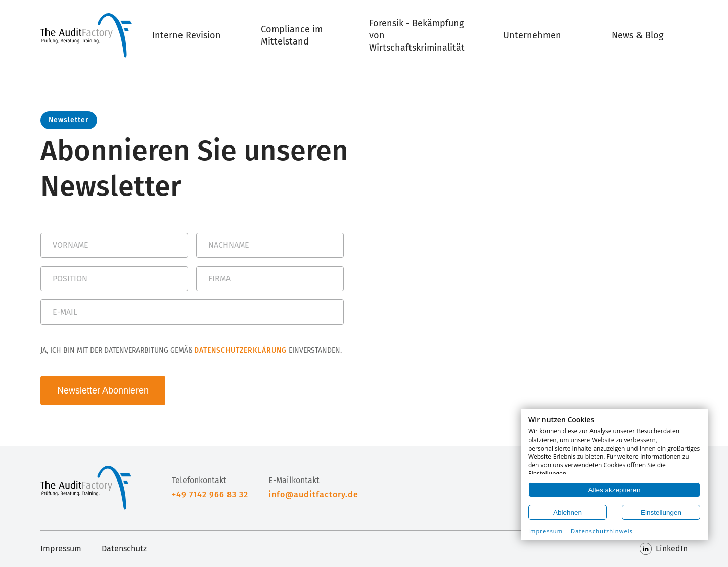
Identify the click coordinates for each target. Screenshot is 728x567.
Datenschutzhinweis (602, 531)
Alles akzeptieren (615, 490)
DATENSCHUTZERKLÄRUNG (240, 350)
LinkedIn (664, 549)
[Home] (86, 35)
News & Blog (638, 35)
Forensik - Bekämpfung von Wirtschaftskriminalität (417, 35)
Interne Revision (187, 35)
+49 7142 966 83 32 (210, 494)
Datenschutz (124, 549)
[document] (614, 445)
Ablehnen (567, 513)
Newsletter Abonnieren (103, 390)
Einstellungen (661, 513)
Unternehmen (532, 35)
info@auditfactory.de (313, 494)
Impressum (61, 549)
